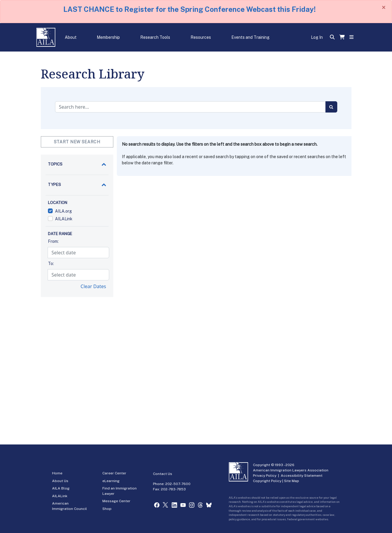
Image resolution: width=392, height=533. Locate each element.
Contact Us (163, 474)
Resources (201, 37)
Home (57, 473)
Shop (107, 509)
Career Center (114, 473)
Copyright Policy (267, 481)
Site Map (292, 481)
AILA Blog (61, 488)
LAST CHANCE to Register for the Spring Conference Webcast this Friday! (189, 9)
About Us (60, 481)
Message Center (116, 501)
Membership (108, 37)
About (71, 37)
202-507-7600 (178, 484)
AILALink (60, 496)
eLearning (111, 481)
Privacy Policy (265, 476)
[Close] (384, 7)
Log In (317, 37)
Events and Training (250, 37)
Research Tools (155, 37)
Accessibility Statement (302, 476)
